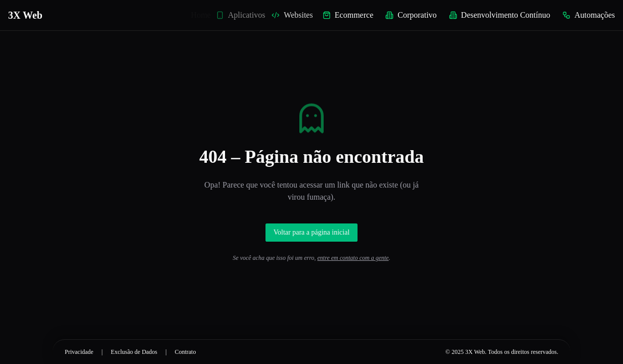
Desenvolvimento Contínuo (500, 15)
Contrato (185, 352)
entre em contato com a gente (353, 258)
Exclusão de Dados (134, 352)
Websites (296, 15)
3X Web (25, 15)
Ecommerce (349, 15)
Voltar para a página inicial (312, 232)
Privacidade (79, 352)
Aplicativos (246, 15)
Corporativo (411, 15)
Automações (589, 15)
